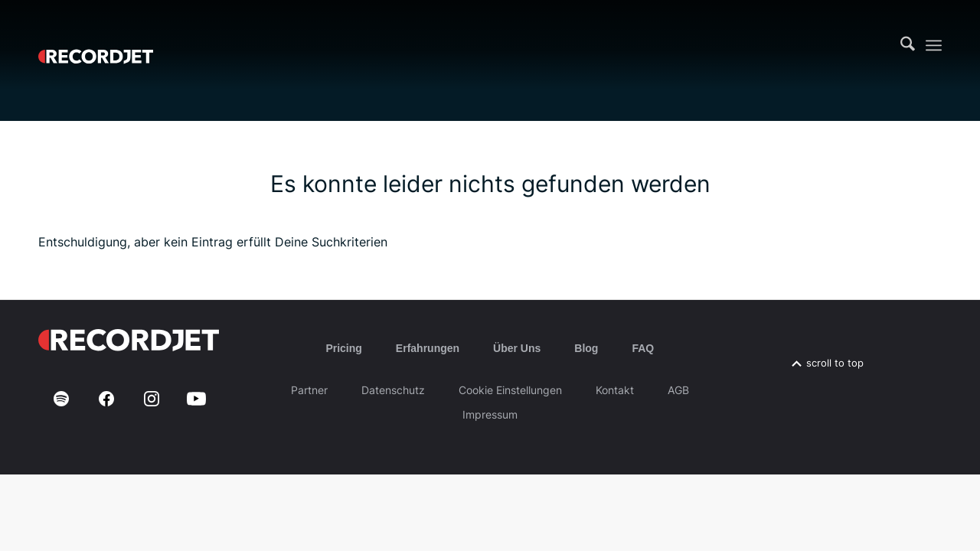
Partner (309, 390)
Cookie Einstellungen (510, 390)
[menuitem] (908, 45)
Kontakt (615, 390)
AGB (678, 390)
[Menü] (934, 46)
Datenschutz (393, 390)
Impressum (490, 414)
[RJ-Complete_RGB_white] (96, 45)
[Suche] (908, 45)
